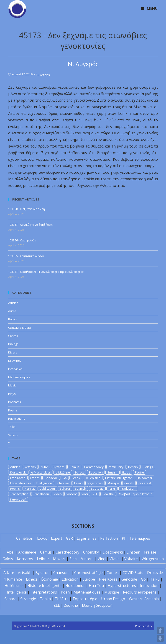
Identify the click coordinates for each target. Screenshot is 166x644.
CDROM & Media (19, 328)
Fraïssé (150, 552)
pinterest (145, 483)
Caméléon (25, 538)
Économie (50, 579)
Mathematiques (19, 377)
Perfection (109, 538)
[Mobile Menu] (149, 8)
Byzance (59, 467)
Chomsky (91, 552)
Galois (8, 559)
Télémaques (140, 538)
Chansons (62, 573)
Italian (78, 483)
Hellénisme (14, 586)
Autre (44, 467)
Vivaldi (115, 559)
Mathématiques (87, 592)
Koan (65, 592)
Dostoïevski (113, 552)
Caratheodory (94, 467)
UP (160, 630)
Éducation (70, 579)
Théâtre (62, 599)
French (35, 478)
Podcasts (15, 402)
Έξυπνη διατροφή (97, 605)
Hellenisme (93, 478)
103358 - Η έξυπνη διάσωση (27, 209)
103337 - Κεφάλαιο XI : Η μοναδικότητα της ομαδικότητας (46, 272)
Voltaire (131, 559)
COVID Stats (133, 573)
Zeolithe (108, 494)
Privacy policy (144, 626)
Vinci (85, 494)
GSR (69, 538)
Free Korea (18, 478)
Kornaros (25, 559)
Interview (63, 483)
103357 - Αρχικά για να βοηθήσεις (30, 225)
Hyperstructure (21, 483)
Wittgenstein (153, 559)
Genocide (51, 478)
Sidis (73, 559)
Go (65, 478)
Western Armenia (144, 599)
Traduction (128, 489)
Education (96, 472)
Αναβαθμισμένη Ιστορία (135, 494)
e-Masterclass (41, 472)
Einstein (133, 552)
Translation (41, 494)
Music (12, 385)
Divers (13, 352)
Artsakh (30, 467)
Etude (126, 472)
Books (13, 319)
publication (47, 489)
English (112, 472)
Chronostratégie (88, 573)
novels (129, 483)
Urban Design (113, 599)
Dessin (133, 467)
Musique (114, 483)
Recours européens (140, 592)
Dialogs (13, 344)
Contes (13, 336)
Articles (45, 75)
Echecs (79, 472)
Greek (76, 478)
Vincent (72, 494)
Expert (57, 538)
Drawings (15, 361)
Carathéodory (67, 552)
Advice (9, 573)
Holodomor (145, 478)
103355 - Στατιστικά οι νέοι (26, 256)
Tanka (45, 599)
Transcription (19, 494)
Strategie (97, 489)
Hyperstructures (122, 586)
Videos (13, 435)
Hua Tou (96, 586)
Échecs (32, 579)
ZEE (95, 494)
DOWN (160, 638)
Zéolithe (71, 605)
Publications (17, 418)
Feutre (139, 472)
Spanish (80, 489)
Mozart (59, 559)
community (116, 467)
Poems (13, 410)
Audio (12, 311)
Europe (89, 579)
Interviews (15, 369)
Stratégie (28, 599)
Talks (12, 427)
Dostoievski (18, 472)
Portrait (30, 489)
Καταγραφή (18, 499)
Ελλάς (42, 538)
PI (124, 538)
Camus (74, 467)
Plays (12, 394)
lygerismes (95, 483)
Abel (11, 552)
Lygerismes (87, 538)
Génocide (129, 579)
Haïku (155, 579)
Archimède (27, 552)
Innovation (149, 586)
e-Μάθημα (63, 472)
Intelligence (44, 483)
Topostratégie (85, 599)
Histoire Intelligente (119, 478)
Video (58, 494)
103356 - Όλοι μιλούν (22, 240)
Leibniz (43, 559)
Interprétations (44, 592)
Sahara (65, 489)
